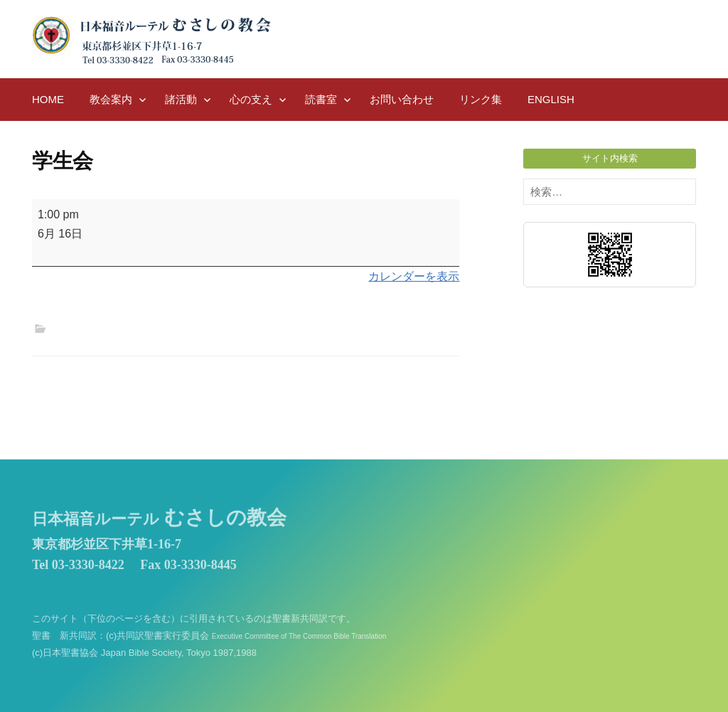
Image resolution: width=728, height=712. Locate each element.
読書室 (321, 99)
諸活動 (181, 99)
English (551, 99)
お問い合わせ (402, 99)
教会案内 (111, 99)
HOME (48, 99)
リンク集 (481, 99)
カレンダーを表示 (414, 276)
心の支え (251, 99)
